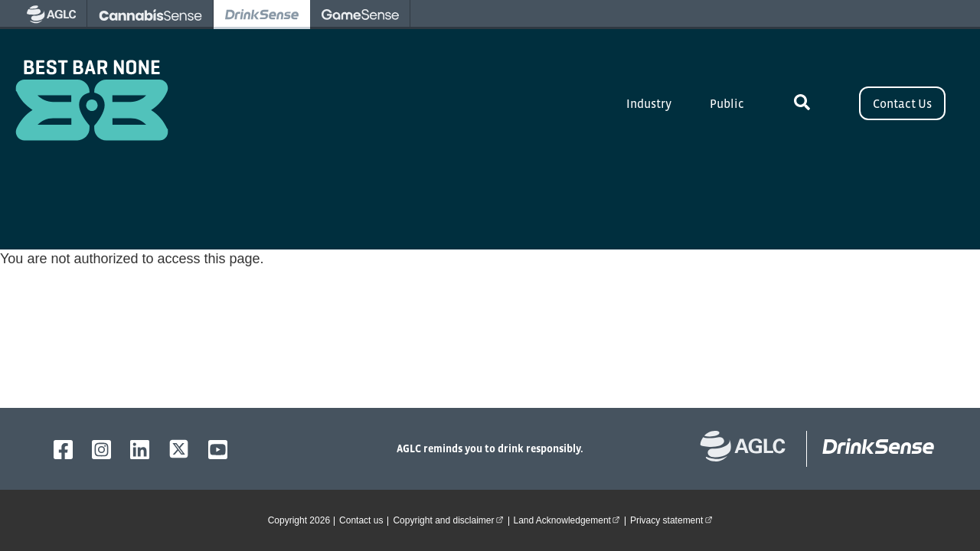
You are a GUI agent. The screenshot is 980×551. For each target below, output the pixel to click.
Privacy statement (673, 520)
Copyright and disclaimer (450, 520)
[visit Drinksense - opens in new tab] (262, 15)
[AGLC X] (179, 449)
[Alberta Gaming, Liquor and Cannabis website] (751, 449)
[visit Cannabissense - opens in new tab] (150, 15)
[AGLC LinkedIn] (140, 450)
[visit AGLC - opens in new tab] (51, 15)
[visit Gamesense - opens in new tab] (360, 15)
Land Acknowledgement (569, 520)
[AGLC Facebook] (63, 450)
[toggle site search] (802, 103)
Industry (649, 103)
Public (727, 103)
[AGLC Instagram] (101, 450)
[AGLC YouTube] (218, 450)
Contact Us (902, 103)
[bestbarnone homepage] (871, 449)
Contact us (361, 520)
